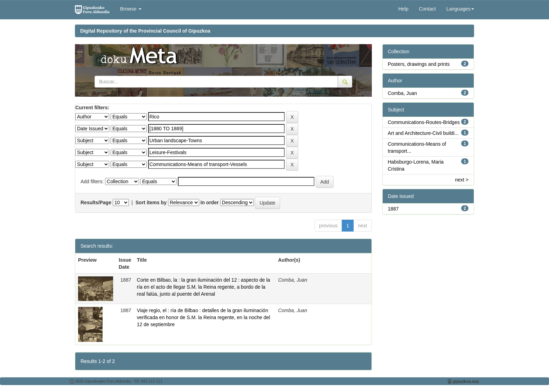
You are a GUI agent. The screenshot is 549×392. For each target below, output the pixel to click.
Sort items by (151, 202)
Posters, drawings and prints (419, 64)
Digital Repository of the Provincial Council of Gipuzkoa (145, 31)
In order (210, 202)
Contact (427, 9)
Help (404, 9)
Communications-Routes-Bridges (424, 122)
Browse (131, 9)
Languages (460, 9)
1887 (393, 209)
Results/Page (96, 202)
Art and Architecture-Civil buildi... (423, 133)
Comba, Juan (402, 93)
